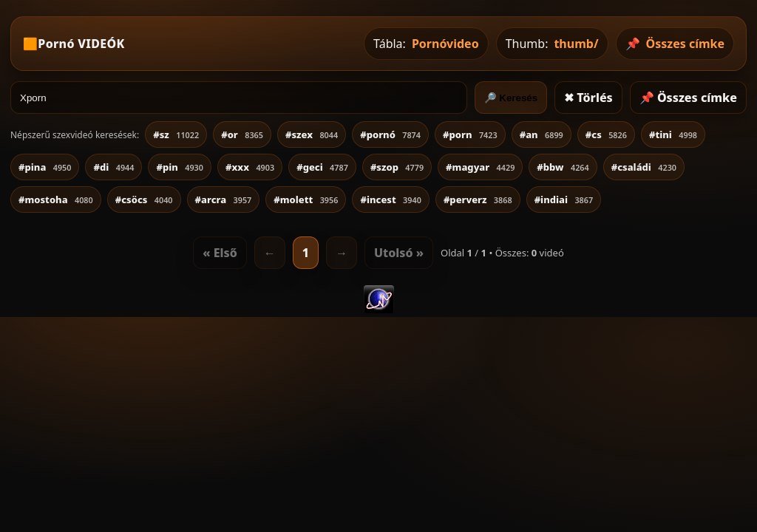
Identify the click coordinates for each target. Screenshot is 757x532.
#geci (322, 167)
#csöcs (144, 199)
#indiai (564, 199)
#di (113, 167)
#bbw (563, 167)
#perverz (478, 199)
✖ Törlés (588, 98)
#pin (180, 167)
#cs (606, 134)
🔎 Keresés (511, 98)
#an (542, 134)
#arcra (224, 199)
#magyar (480, 167)
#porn (470, 134)
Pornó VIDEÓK (81, 44)
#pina (45, 167)
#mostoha (56, 199)
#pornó (390, 134)
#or (242, 134)
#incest (390, 199)
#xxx (250, 167)
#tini (673, 134)
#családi (644, 167)
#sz (176, 134)
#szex (312, 134)
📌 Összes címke (688, 98)
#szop (397, 167)
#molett (306, 199)
